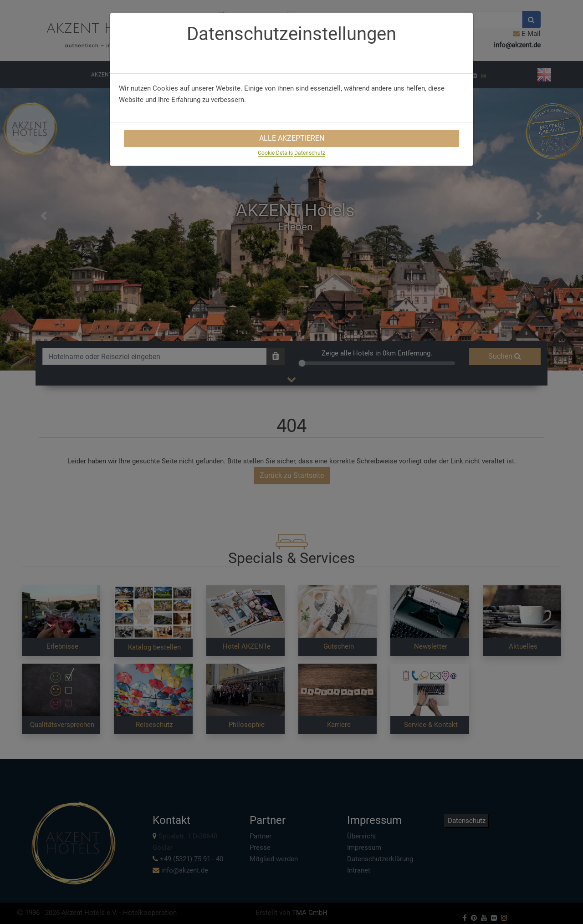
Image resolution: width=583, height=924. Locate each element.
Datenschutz (310, 153)
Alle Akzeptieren (292, 138)
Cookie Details (275, 153)
